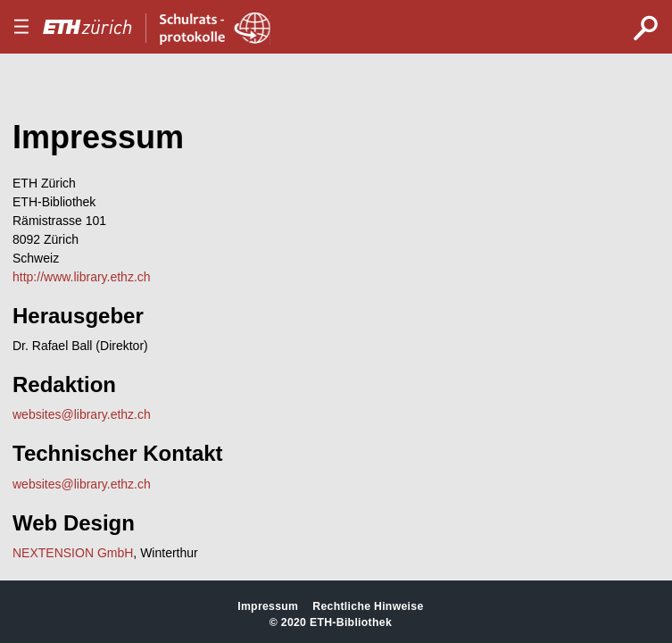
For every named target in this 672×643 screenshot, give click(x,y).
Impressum (268, 606)
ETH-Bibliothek (351, 622)
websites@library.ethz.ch (82, 414)
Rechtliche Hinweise (368, 606)
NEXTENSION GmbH (73, 553)
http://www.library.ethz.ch (82, 277)
